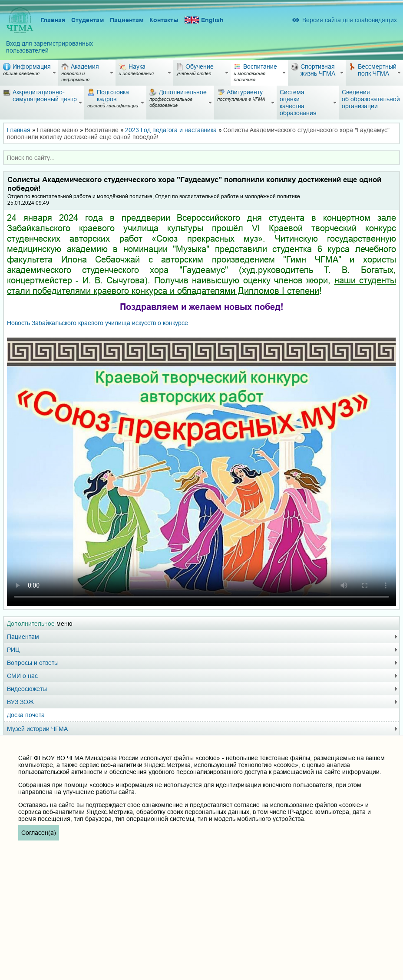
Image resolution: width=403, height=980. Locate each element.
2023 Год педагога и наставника (171, 130)
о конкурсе (97, 323)
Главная (53, 20)
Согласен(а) (39, 833)
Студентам (88, 20)
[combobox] (201, 158)
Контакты (164, 20)
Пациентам (127, 20)
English (204, 20)
